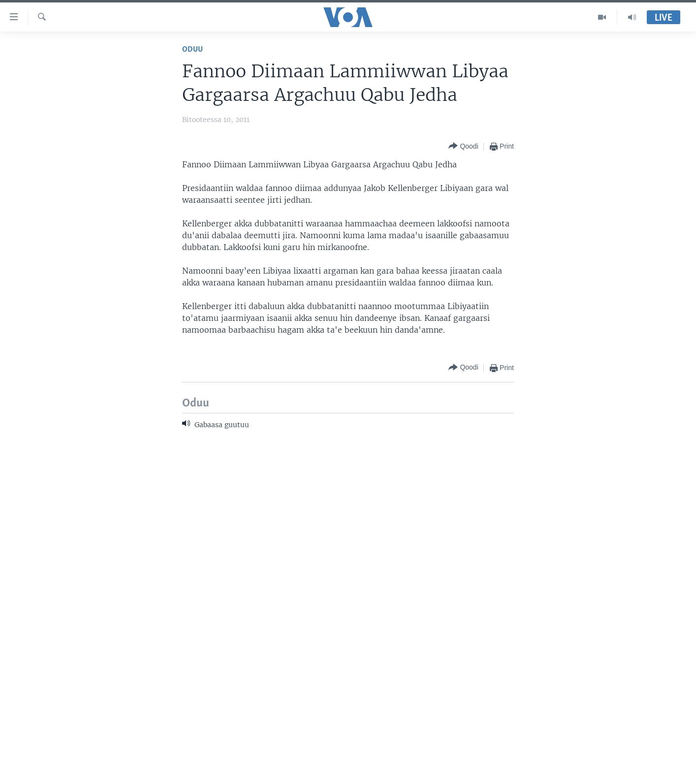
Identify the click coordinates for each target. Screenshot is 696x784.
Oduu (192, 49)
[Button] (463, 146)
